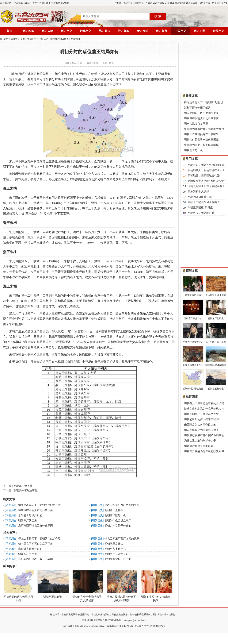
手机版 (118, 3)
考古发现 (142, 31)
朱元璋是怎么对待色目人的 (200, 425)
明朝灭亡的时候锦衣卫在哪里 (201, 134)
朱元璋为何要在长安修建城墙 (201, 145)
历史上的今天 (219, 3)
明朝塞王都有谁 (23, 486)
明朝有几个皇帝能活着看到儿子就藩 (87, 586)
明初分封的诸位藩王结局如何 (65, 39)
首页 (9, 31)
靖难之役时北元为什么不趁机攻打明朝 (121, 586)
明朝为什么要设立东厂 (118, 521)
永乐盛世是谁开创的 (30, 515)
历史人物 (47, 31)
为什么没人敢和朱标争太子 (200, 441)
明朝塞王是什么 (114, 510)
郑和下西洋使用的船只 (197, 108)
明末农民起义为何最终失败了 (201, 430)
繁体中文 (128, 3)
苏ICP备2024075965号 (133, 626)
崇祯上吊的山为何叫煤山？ (204, 202)
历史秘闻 (28, 31)
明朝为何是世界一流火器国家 (201, 140)
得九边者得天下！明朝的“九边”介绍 (39, 505)
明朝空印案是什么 (115, 515)
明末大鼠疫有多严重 (196, 124)
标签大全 (139, 3)
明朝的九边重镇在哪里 (201, 197)
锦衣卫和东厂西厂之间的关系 (122, 505)
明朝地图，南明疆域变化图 (204, 176)
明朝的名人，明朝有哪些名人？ (206, 170)
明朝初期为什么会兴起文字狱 (201, 414)
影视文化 (85, 31)
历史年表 (206, 3)
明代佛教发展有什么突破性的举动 (204, 435)
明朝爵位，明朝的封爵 (201, 213)
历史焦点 (161, 31)
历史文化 (66, 31)
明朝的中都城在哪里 (26, 490)
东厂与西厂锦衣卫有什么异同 (36, 526)
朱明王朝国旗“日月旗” (201, 208)
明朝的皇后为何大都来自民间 (156, 586)
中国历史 (180, 31)
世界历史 (218, 31)
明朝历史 (44, 39)
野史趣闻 (123, 31)
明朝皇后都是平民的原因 (199, 446)
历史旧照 (199, 31)
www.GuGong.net (94, 626)
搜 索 (158, 16)
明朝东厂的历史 (28, 521)
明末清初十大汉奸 (198, 192)
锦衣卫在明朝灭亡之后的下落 (36, 510)
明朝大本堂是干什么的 (118, 526)
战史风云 (104, 31)
